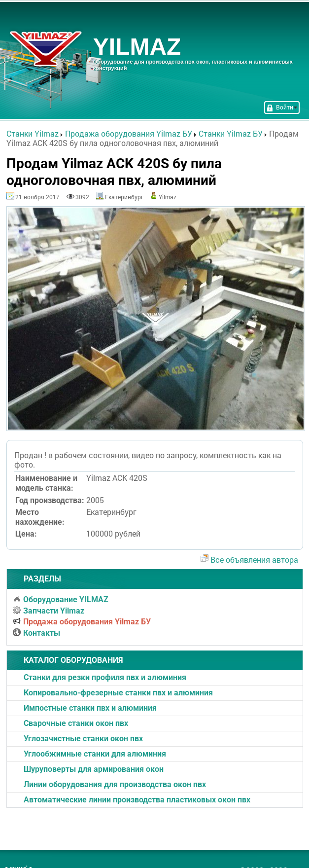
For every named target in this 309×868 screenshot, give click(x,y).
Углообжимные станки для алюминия (95, 754)
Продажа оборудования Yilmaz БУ (82, 622)
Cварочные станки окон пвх (76, 723)
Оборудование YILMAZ (61, 599)
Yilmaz (168, 197)
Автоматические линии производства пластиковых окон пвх (137, 800)
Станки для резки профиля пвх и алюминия (105, 677)
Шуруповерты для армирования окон (94, 769)
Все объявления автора (254, 560)
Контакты (36, 633)
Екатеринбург (124, 197)
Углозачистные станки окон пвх (83, 739)
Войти (282, 107)
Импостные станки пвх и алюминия (90, 708)
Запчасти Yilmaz (49, 611)
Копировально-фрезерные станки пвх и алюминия (118, 693)
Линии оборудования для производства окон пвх (115, 784)
